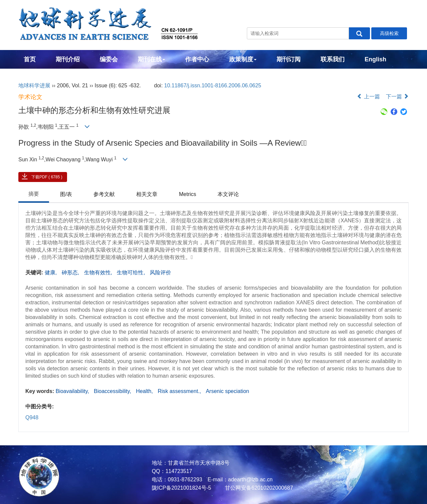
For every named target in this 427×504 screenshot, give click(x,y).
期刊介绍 (68, 59)
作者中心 (197, 59)
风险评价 (160, 272)
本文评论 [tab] (228, 194)
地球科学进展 (34, 85)
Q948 (32, 417)
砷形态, (71, 272)
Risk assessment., (180, 391)
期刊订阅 (289, 59)
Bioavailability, (73, 391)
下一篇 (397, 96)
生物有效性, (99, 272)
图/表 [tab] (66, 194)
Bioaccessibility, (113, 391)
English (375, 59)
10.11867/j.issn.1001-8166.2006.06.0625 (213, 85)
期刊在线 (151, 59)
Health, (145, 391)
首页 (30, 59)
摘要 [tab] (34, 194)
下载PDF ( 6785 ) (47, 177)
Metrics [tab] (187, 194)
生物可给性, (132, 272)
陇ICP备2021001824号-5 (181, 488)
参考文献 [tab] (104, 194)
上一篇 (368, 96)
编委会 (109, 59)
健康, (52, 272)
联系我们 (333, 59)
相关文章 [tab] (147, 194)
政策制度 (243, 59)
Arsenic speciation (228, 391)
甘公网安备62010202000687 (258, 488)
